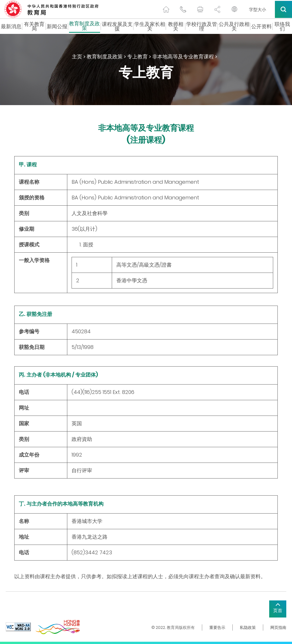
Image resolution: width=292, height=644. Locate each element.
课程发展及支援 (117, 26)
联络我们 (282, 26)
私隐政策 (248, 627)
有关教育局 (34, 26)
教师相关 (176, 26)
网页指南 (278, 627)
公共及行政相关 (234, 26)
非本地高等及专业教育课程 (183, 57)
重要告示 (217, 627)
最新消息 (11, 26)
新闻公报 (57, 26)
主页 (77, 57)
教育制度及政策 (84, 26)
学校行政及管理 (202, 26)
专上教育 (137, 57)
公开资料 (261, 26)
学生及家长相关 (150, 26)
